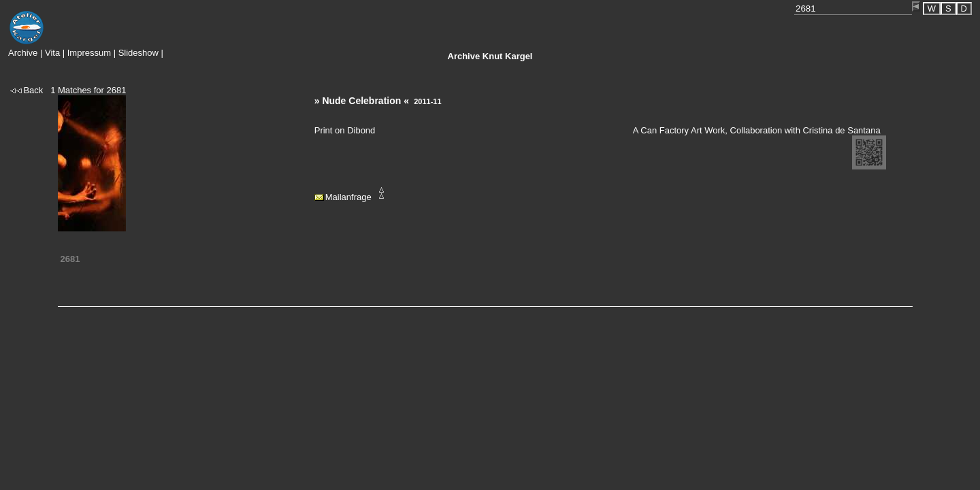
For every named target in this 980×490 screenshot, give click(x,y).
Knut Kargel (490, 56)
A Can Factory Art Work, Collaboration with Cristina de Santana (757, 130)
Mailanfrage (348, 197)
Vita (52, 53)
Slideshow (138, 53)
